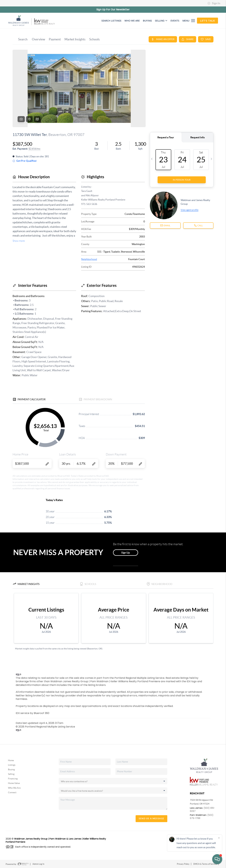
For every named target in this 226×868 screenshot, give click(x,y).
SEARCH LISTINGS (111, 21)
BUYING (147, 21)
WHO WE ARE (132, 21)
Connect (12, 792)
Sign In (214, 3)
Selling (161, 21)
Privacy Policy (183, 864)
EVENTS (175, 21)
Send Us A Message (152, 818)
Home (11, 760)
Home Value (14, 783)
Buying (11, 769)
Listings (12, 765)
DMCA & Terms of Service (205, 864)
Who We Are (14, 788)
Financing (13, 779)
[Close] (219, 838)
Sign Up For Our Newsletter (113, 10)
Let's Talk (207, 21)
